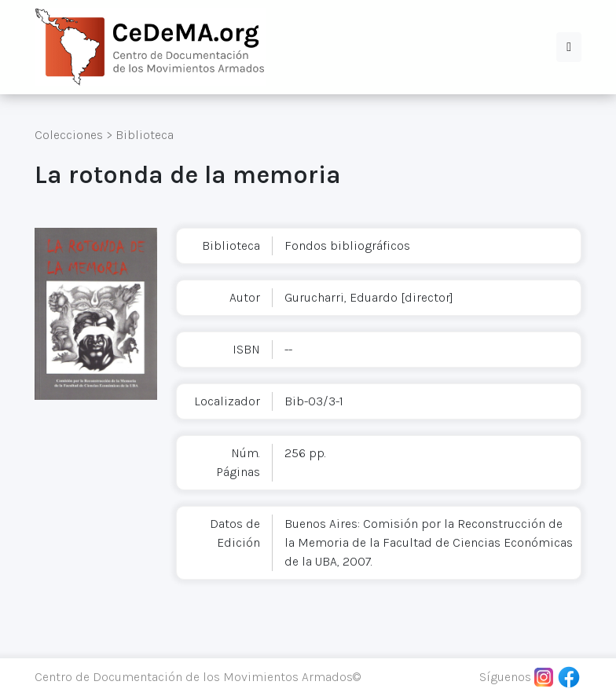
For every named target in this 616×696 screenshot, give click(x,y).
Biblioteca (145, 135)
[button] (569, 47)
